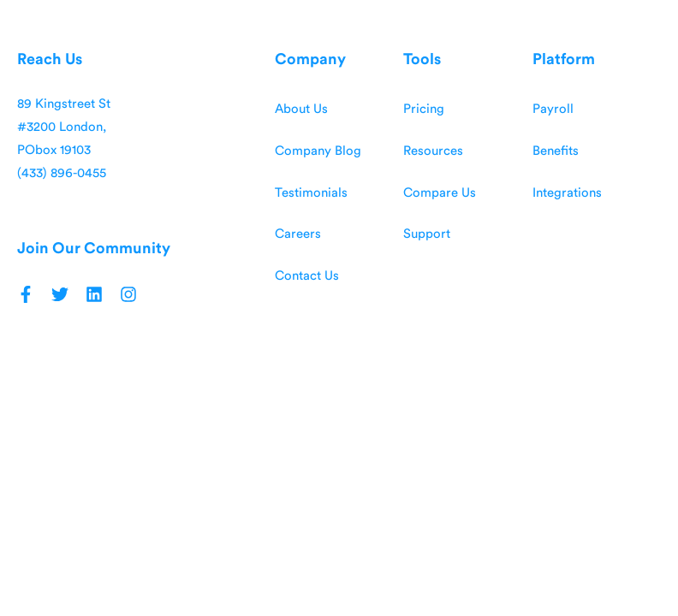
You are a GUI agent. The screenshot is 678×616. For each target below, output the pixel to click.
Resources (433, 151)
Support (427, 234)
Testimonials (311, 193)
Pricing (424, 109)
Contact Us (307, 276)
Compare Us (440, 193)
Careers (298, 234)
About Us (301, 109)
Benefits (556, 151)
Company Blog (318, 151)
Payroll (553, 109)
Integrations (567, 193)
